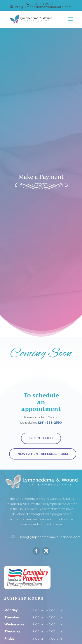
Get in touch (41, 438)
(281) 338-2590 (50, 423)
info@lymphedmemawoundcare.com (50, 537)
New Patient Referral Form (43, 454)
